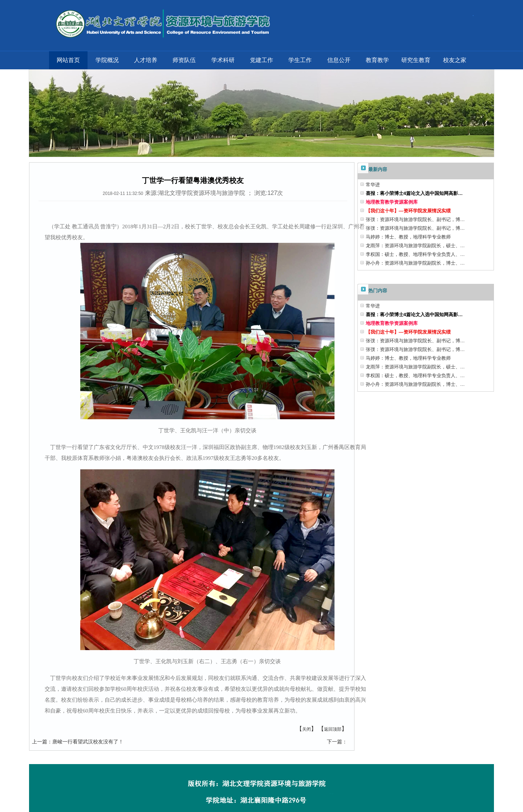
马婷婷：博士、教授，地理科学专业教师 (408, 237)
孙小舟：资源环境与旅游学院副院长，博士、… (415, 263)
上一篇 (40, 742)
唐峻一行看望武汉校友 (78, 742)
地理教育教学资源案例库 (392, 202)
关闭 (307, 729)
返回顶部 (333, 729)
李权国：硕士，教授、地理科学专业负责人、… (415, 254)
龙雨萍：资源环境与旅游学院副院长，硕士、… (415, 246)
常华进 (373, 185)
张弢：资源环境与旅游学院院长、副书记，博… (415, 219)
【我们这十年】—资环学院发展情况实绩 (408, 211)
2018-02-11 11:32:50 (123, 193)
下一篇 (335, 742)
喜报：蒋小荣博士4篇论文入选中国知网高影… (414, 193)
